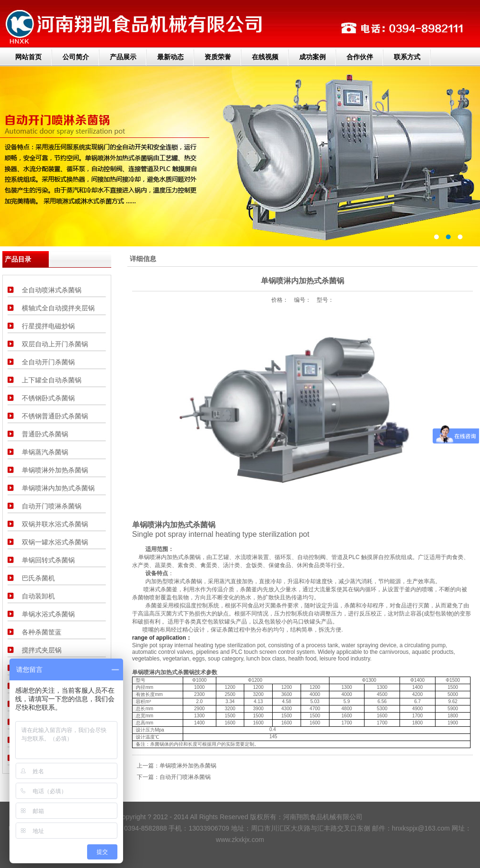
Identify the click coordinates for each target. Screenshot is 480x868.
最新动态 (170, 57)
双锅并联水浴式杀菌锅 (55, 524)
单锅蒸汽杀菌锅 (45, 452)
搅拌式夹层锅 (42, 650)
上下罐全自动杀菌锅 (52, 380)
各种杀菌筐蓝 (42, 632)
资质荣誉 (218, 57)
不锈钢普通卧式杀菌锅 (55, 416)
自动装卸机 (38, 596)
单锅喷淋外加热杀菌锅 (55, 470)
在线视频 (265, 57)
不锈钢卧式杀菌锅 (48, 398)
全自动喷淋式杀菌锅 (52, 290)
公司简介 (76, 57)
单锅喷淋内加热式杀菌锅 (58, 488)
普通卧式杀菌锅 (45, 434)
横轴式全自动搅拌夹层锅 (58, 308)
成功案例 (312, 57)
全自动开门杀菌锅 (48, 362)
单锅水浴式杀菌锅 (48, 614)
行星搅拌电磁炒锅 (48, 326)
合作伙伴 (360, 57)
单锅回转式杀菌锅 (48, 560)
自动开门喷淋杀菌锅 (52, 506)
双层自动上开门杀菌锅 (55, 344)
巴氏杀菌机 (38, 578)
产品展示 (123, 57)
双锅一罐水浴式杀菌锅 (55, 542)
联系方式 (407, 57)
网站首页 (28, 57)
